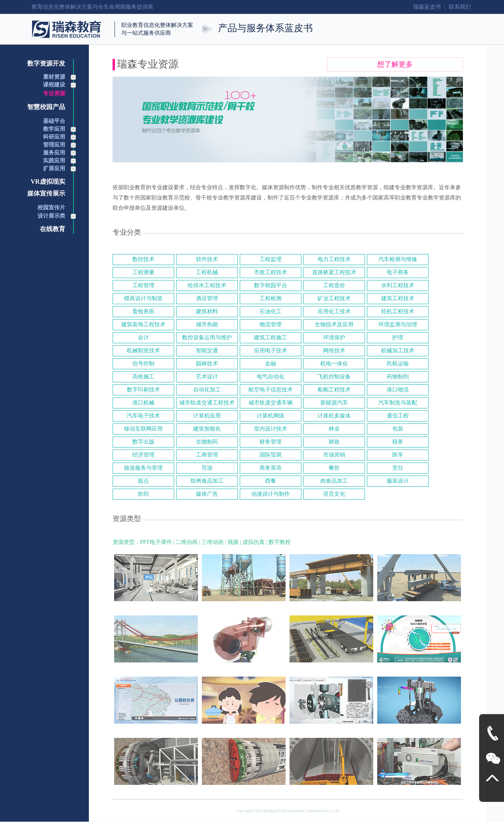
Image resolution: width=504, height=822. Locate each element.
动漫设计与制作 (271, 494)
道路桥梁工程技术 (334, 272)
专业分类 (127, 232)
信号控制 (143, 364)
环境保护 (334, 338)
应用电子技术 (271, 351)
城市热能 (207, 324)
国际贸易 (271, 455)
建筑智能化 (207, 429)
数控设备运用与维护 (207, 338)
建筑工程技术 (398, 298)
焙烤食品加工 (207, 481)
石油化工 (271, 311)
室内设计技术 (271, 429)
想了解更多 (395, 64)
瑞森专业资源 (148, 64)
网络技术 (334, 351)
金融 (271, 364)
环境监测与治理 (398, 324)
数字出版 (143, 442)
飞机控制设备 (334, 377)
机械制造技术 (143, 351)
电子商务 (398, 272)
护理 (398, 338)
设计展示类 (51, 216)
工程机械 (207, 272)
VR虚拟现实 (48, 182)
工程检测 (271, 298)
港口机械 (143, 403)
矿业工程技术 (334, 298)
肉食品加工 (334, 481)
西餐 (271, 481)
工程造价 (334, 285)
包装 (398, 429)
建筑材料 (207, 311)
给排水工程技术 (207, 285)
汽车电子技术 (143, 416)
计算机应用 (207, 416)
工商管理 (207, 455)
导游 (207, 468)
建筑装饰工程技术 (143, 324)
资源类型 (127, 519)
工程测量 (143, 272)
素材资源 (54, 77)
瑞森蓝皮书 (427, 7)
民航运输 (398, 364)
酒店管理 (207, 298)
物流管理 (271, 324)
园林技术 (207, 364)
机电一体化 (334, 364)
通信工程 (398, 416)
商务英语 (271, 468)
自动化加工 (207, 390)
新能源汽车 (334, 403)
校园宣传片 (51, 208)
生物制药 (207, 442)
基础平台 (54, 121)
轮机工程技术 (398, 311)
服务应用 (54, 153)
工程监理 (271, 259)
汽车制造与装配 (398, 403)
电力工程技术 (334, 259)
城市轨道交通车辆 (271, 403)
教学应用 (54, 129)
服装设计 (398, 481)
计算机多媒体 (334, 416)
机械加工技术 (398, 351)
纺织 (143, 494)
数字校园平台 (271, 285)
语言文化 (334, 494)
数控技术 (143, 259)
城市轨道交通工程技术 (207, 403)
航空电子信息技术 (271, 390)
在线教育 (53, 229)
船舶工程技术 (334, 390)
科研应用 (54, 137)
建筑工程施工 (271, 338)
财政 (334, 442)
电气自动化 (271, 377)
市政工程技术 (271, 272)
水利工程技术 (398, 285)
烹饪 (398, 468)
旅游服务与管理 (143, 468)
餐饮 (334, 468)
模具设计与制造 (143, 298)
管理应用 (54, 145)
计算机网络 (271, 416)
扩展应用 (54, 168)
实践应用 (54, 161)
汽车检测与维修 (398, 259)
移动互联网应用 (143, 429)
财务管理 (271, 442)
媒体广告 (207, 494)
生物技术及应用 (334, 324)
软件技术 (207, 259)
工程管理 (143, 285)
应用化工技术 (334, 311)
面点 (143, 481)
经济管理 (143, 455)
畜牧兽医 (143, 311)
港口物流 (398, 390)
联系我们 (460, 7)
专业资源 (54, 93)
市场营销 (334, 455)
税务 (398, 442)
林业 (334, 429)
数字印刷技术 (143, 390)
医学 (398, 455)
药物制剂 (398, 377)
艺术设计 (207, 377)
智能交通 (207, 351)
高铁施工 (143, 377)
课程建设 (54, 85)
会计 (143, 338)
